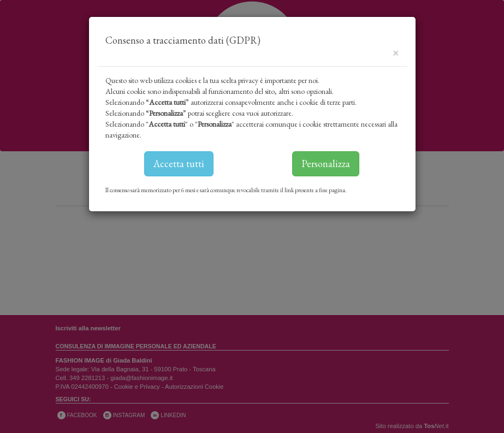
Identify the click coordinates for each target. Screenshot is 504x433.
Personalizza (326, 164)
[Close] (396, 52)
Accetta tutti (179, 164)
